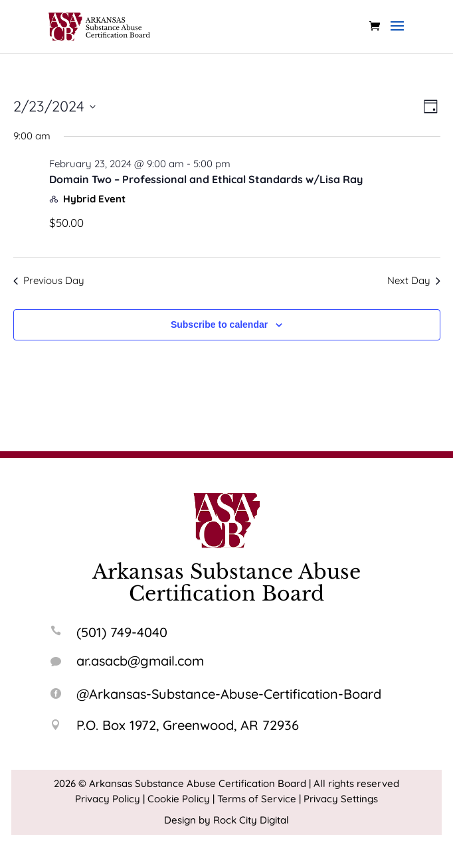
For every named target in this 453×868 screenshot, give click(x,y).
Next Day (414, 280)
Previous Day (49, 280)
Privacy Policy (108, 799)
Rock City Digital (251, 820)
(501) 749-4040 (122, 632)
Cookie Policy (179, 799)
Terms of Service (257, 799)
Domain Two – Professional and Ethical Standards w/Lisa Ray (206, 179)
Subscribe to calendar (219, 325)
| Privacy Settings (338, 799)
